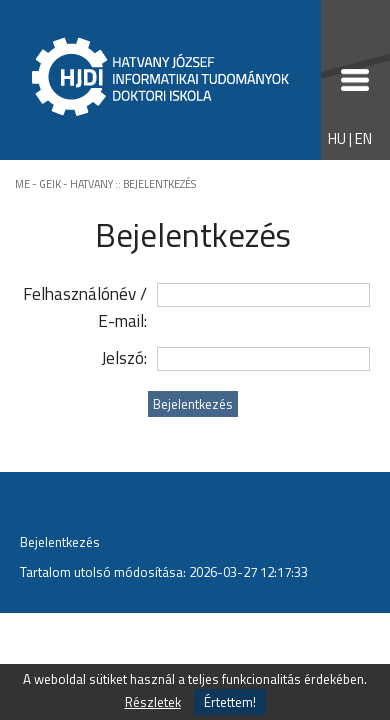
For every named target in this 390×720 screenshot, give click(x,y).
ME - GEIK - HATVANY (64, 184)
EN (363, 138)
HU (337, 138)
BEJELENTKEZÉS (159, 184)
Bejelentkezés (60, 542)
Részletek (153, 702)
